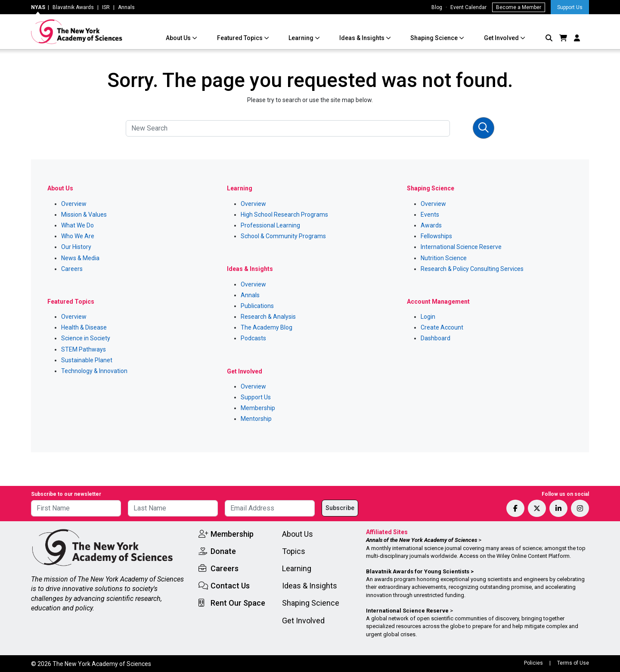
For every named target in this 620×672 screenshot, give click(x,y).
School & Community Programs (283, 236)
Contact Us (230, 586)
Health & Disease (84, 327)
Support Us (570, 7)
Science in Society (86, 338)
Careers (72, 269)
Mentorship (256, 419)
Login (428, 317)
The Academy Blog (267, 327)
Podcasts (253, 338)
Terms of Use (573, 663)
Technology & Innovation (94, 371)
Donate (223, 551)
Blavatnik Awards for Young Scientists (418, 571)
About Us (179, 38)
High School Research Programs (284, 215)
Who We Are (78, 236)
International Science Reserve (461, 247)
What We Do (77, 225)
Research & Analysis (268, 317)
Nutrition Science (444, 258)
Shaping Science (435, 38)
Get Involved (502, 38)
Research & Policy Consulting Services (472, 269)
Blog (437, 7)
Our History (76, 247)
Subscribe (340, 508)
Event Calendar (468, 7)
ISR (106, 7)
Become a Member (519, 7)
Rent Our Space (238, 603)
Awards (431, 225)
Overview (74, 204)
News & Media (80, 258)
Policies (533, 663)
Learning (302, 38)
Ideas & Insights (363, 38)
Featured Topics (240, 38)
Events (430, 215)
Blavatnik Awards (73, 7)
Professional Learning (270, 225)
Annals (126, 7)
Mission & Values (84, 215)
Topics (294, 551)
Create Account (442, 327)
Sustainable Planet (87, 360)
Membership (258, 408)
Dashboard (436, 338)
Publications (257, 306)
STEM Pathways (84, 349)
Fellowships (436, 236)
